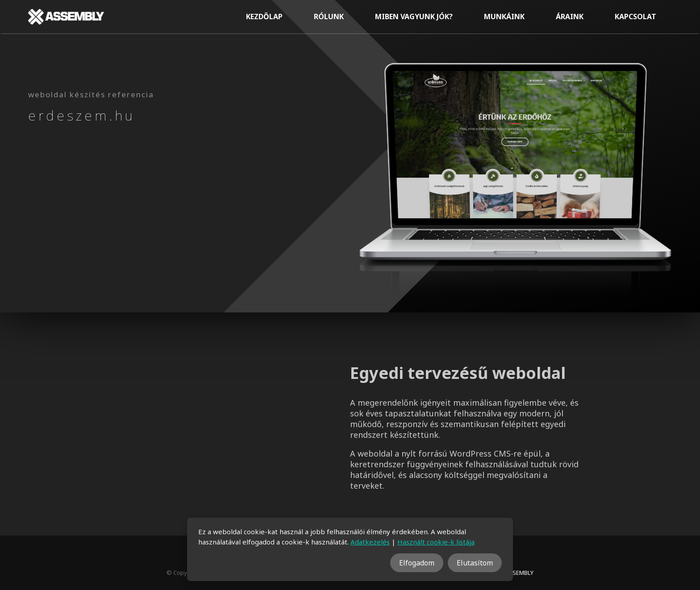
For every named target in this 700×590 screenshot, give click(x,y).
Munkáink (504, 17)
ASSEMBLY (519, 573)
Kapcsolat (635, 17)
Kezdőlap (264, 17)
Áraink (570, 17)
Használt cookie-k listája (436, 542)
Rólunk (329, 17)
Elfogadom (417, 563)
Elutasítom (475, 563)
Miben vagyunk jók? (414, 17)
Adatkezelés (370, 542)
